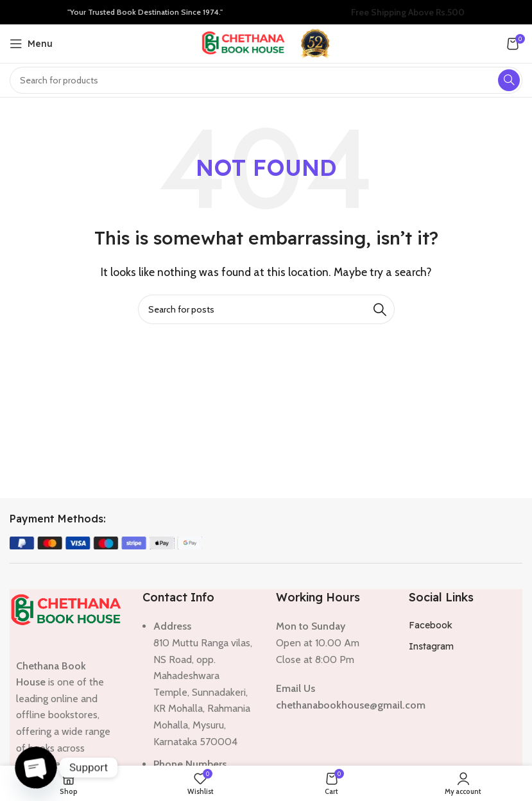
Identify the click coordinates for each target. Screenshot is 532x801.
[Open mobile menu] (31, 44)
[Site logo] (244, 43)
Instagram (431, 646)
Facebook (431, 625)
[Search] (266, 309)
